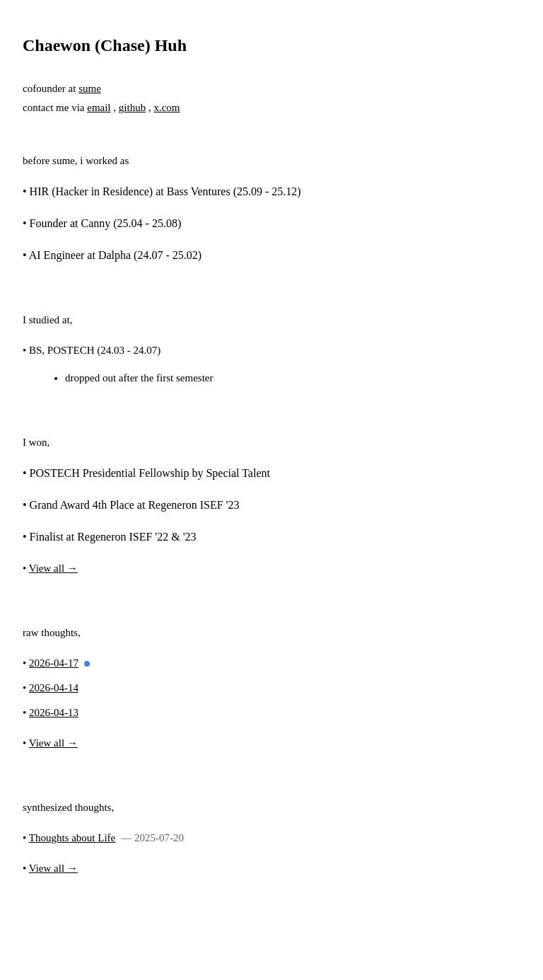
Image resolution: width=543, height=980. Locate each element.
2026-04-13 (54, 713)
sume (90, 88)
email (99, 108)
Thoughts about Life (72, 838)
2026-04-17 (54, 663)
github (132, 108)
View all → (53, 568)
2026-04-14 (54, 688)
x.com (167, 108)
